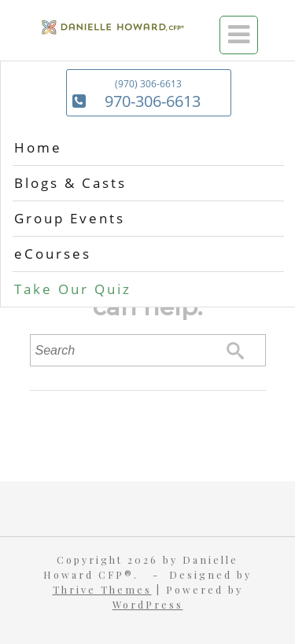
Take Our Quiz (73, 289)
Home (38, 147)
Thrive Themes (102, 589)
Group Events (70, 218)
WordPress (148, 604)
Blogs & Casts (70, 183)
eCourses (53, 254)
